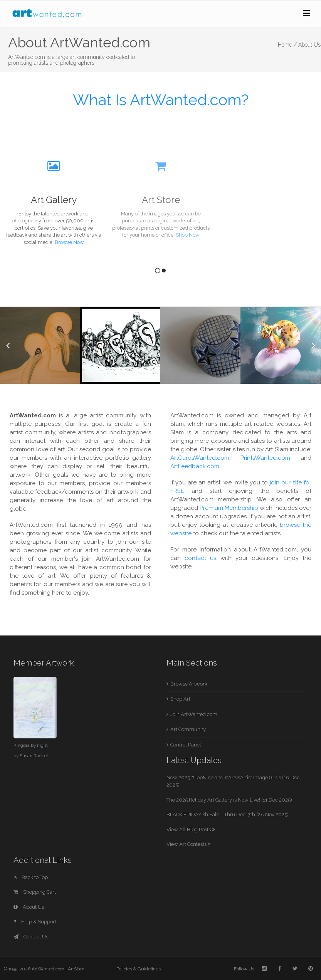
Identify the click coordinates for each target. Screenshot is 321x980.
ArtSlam (76, 969)
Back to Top (31, 877)
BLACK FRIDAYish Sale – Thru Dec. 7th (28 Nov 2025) (228, 814)
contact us (200, 558)
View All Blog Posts (191, 830)
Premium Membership (229, 508)
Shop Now (188, 235)
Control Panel (186, 745)
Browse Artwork (189, 684)
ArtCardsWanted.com (200, 458)
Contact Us (31, 937)
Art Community (188, 729)
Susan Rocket (34, 756)
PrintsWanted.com (265, 458)
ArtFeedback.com (195, 466)
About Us (29, 907)
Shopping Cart (35, 892)
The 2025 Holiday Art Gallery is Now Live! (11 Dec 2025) (229, 800)
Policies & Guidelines (139, 969)
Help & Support (35, 922)
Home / (287, 45)
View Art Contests (188, 844)
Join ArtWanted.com (194, 714)
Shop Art (180, 699)
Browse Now (69, 242)
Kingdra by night (31, 745)
